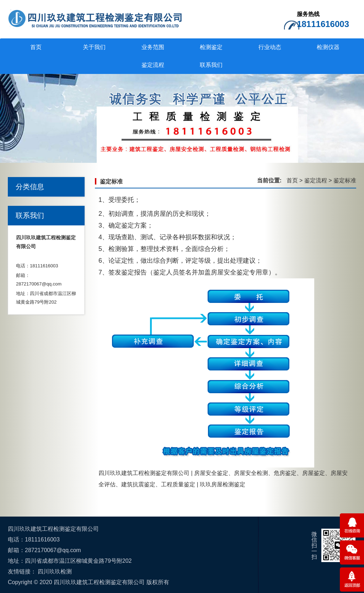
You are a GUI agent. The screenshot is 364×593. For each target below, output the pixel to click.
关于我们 (94, 47)
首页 (36, 47)
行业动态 (270, 47)
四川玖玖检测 (55, 571)
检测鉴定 (211, 47)
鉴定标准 (111, 181)
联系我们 (211, 65)
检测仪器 (328, 47)
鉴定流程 (153, 65)
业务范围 (153, 47)
